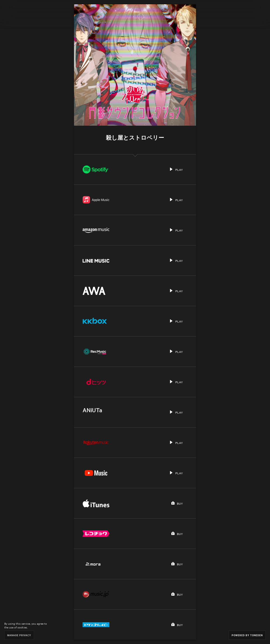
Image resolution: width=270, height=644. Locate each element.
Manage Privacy (19, 635)
